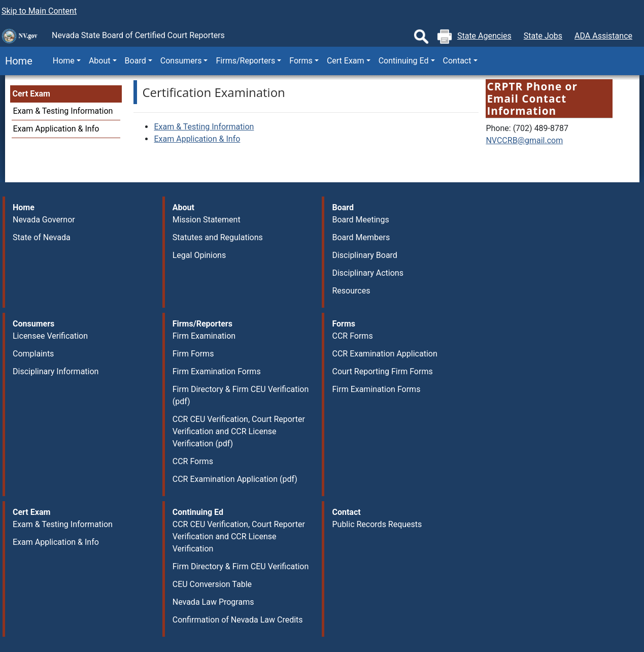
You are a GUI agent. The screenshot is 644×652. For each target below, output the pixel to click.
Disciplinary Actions (367, 273)
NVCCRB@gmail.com (524, 140)
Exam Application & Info (56, 129)
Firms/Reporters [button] (245, 61)
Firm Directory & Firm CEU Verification (241, 566)
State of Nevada (42, 237)
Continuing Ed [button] (404, 61)
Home (16, 61)
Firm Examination (204, 336)
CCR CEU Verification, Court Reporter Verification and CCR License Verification (239, 536)
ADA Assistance (603, 36)
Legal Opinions (199, 255)
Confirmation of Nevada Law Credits (238, 620)
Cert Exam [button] (346, 61)
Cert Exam (31, 94)
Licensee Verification (50, 336)
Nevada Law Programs (213, 602)
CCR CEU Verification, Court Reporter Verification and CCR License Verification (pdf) (239, 431)
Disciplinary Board (364, 255)
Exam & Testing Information (63, 111)
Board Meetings (360, 220)
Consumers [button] (181, 61)
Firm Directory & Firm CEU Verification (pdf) (241, 395)
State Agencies (484, 36)
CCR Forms (193, 461)
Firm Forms (193, 354)
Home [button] (64, 61)
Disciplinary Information (56, 371)
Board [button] (135, 61)
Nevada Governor (44, 220)
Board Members (361, 237)
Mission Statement (207, 220)
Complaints (33, 354)
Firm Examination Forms (217, 371)
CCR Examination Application (384, 354)
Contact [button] (457, 61)
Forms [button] (301, 61)
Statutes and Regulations (218, 237)
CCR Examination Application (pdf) (235, 479)
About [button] (100, 61)
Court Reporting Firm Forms (382, 371)
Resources (351, 291)
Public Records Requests (377, 524)
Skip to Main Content (39, 11)
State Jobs (543, 36)
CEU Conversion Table (212, 584)
